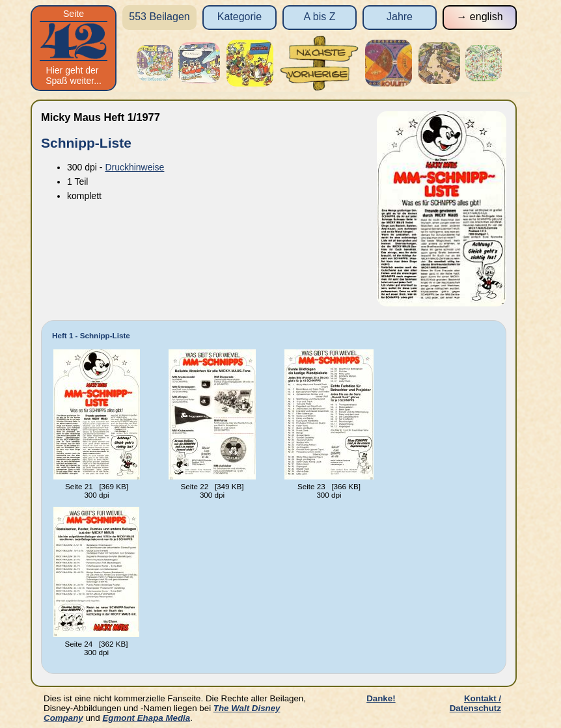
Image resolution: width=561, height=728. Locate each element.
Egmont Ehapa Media (146, 718)
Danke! (381, 698)
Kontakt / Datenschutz (475, 703)
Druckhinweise (134, 167)
